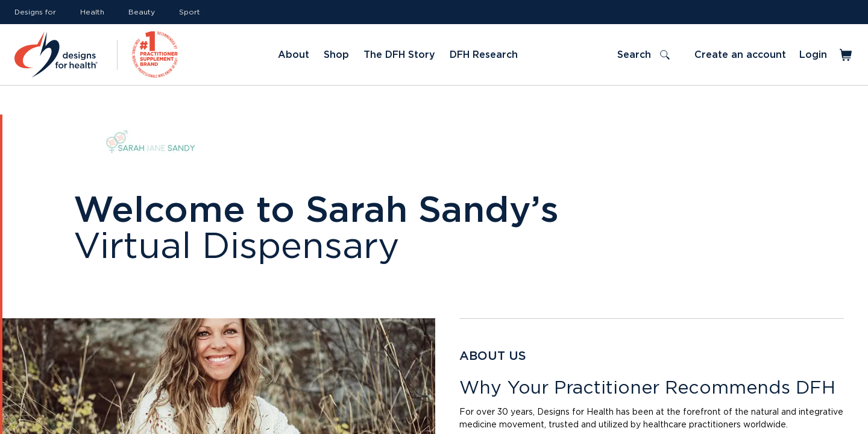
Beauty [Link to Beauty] (142, 12)
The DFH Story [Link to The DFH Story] (399, 55)
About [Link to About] (294, 55)
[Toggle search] (643, 55)
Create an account (740, 55)
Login (813, 55)
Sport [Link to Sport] (190, 12)
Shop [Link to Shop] (336, 55)
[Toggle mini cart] (847, 55)
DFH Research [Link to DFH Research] (484, 55)
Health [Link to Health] (92, 12)
